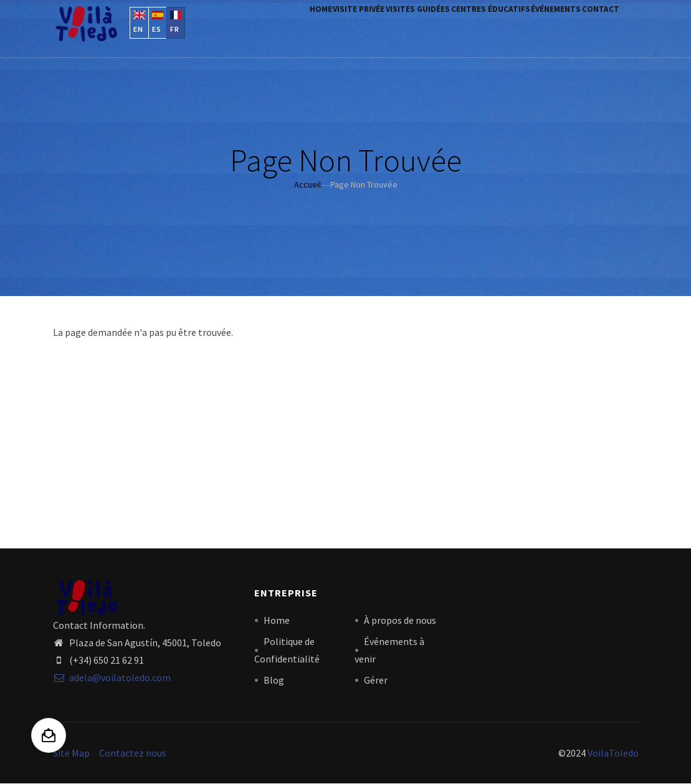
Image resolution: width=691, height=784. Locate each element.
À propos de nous (400, 620)
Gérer (376, 680)
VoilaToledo (613, 753)
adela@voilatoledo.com (112, 677)
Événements (541, 26)
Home (262, 26)
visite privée (311, 26)
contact (596, 26)
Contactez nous (133, 753)
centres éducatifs (465, 26)
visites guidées (381, 26)
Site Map (71, 753)
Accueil (307, 184)
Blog (274, 680)
